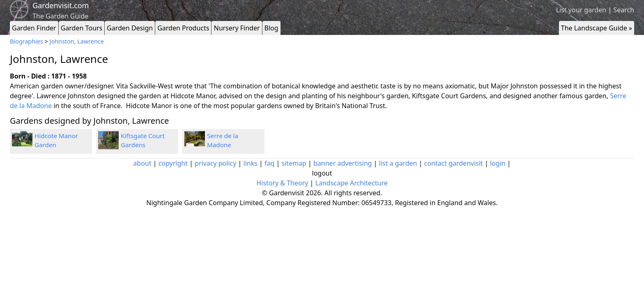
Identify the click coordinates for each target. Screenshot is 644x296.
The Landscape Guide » (597, 28)
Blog (271, 28)
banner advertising (343, 163)
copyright (173, 163)
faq (269, 163)
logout (322, 173)
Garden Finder (34, 28)
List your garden (581, 10)
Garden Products (183, 28)
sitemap (294, 163)
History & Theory (282, 183)
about (142, 163)
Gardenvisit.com (61, 5)
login (498, 163)
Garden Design (130, 28)
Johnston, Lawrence (77, 41)
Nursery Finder (237, 28)
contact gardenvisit (454, 163)
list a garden (398, 163)
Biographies (26, 41)
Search (624, 10)
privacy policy (215, 163)
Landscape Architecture (352, 183)
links (251, 163)
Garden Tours (82, 28)
